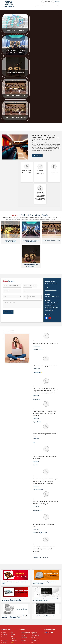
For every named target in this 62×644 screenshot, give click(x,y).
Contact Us (14, 641)
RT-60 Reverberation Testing (36, 639)
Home (4, 632)
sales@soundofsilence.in (52, 296)
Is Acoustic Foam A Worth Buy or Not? (43, 616)
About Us (5, 635)
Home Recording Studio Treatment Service (15, 73)
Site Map (5, 643)
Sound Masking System (15, 30)
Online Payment (13, 638)
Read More (36, 346)
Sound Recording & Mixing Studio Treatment (25, 634)
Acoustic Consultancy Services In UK (36, 634)
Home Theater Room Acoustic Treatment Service (15, 51)
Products (5, 637)
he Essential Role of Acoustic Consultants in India (14, 583)
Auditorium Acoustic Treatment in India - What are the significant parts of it (46, 600)
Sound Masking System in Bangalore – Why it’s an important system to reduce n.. (15, 600)
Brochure (5, 641)
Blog (12, 632)
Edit (39, 286)
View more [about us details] (37, 156)
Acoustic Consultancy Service (15, 96)
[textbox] (35, 286)
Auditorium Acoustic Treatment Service (11, 241)
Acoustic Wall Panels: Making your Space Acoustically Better (44, 583)
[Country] (12, 297)
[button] (51, 290)
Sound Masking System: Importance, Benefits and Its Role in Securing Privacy (15, 617)
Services (13, 635)
